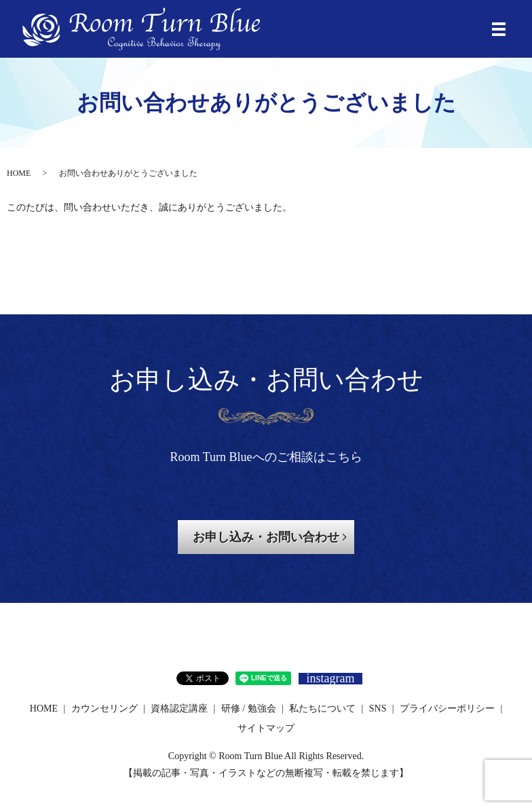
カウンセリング (104, 708)
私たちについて (322, 708)
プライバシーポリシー (447, 708)
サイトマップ (266, 728)
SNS (378, 708)
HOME (19, 173)
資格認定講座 (179, 708)
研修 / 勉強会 (249, 708)
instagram (331, 678)
